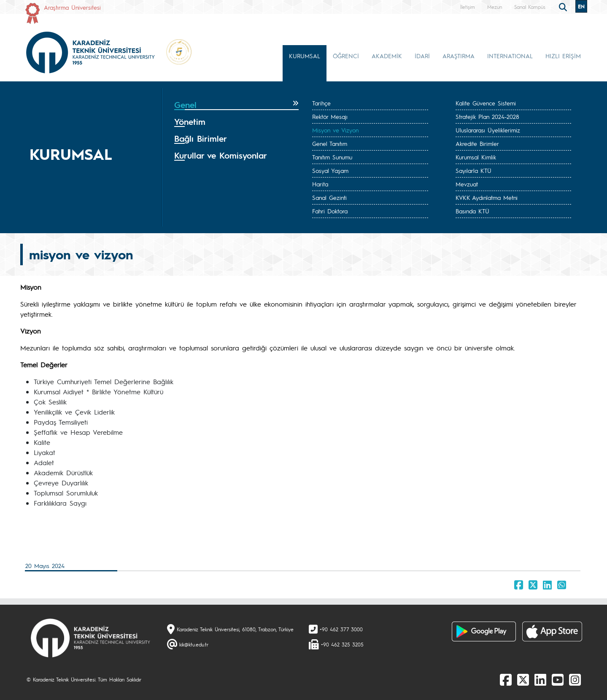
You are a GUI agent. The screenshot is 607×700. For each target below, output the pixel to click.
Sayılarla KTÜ (473, 170)
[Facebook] (506, 679)
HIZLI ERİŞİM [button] (563, 56)
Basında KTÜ (472, 211)
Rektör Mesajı (330, 116)
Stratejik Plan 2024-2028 (487, 116)
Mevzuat (467, 184)
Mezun (495, 7)
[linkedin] (540, 679)
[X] (523, 679)
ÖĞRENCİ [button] (346, 56)
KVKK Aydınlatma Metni (487, 197)
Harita (320, 184)
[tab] (237, 105)
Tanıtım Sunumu (332, 157)
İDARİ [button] (422, 56)
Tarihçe (321, 103)
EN (581, 6)
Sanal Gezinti (329, 197)
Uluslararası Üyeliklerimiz (488, 130)
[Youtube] (558, 679)
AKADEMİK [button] (387, 56)
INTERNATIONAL (510, 56)
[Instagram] (575, 679)
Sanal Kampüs (530, 7)
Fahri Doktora (330, 211)
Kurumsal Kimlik (476, 157)
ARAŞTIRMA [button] (459, 56)
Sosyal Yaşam (330, 170)
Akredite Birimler (477, 143)
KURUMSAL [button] (305, 56)
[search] (564, 6)
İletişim (468, 7)
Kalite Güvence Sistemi (486, 103)
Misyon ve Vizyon (335, 130)
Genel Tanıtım (330, 143)
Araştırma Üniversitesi (72, 7)
